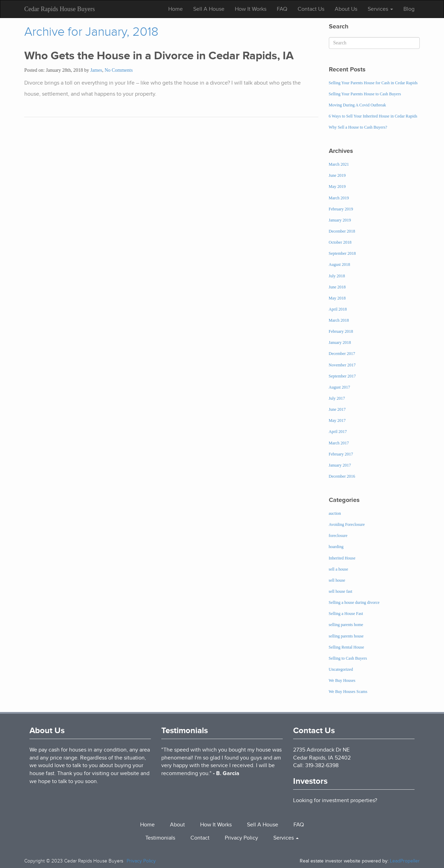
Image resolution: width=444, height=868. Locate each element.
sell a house (339, 569)
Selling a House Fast (346, 614)
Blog (409, 9)
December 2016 (342, 476)
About (177, 825)
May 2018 (337, 298)
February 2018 (341, 331)
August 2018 (340, 264)
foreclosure (338, 536)
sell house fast (341, 591)
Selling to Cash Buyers (348, 658)
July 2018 (337, 276)
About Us (346, 9)
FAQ (282, 9)
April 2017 (338, 432)
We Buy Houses (342, 680)
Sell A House (209, 9)
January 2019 (340, 220)
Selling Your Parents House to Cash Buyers (365, 94)
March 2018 (339, 320)
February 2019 (341, 209)
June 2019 (337, 175)
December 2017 (342, 354)
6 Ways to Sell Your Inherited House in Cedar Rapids (373, 116)
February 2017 (341, 454)
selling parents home (346, 625)
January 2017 (340, 465)
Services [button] (380, 9)
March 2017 (339, 443)
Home (176, 9)
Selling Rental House (347, 647)
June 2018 (337, 287)
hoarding (336, 547)
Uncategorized (341, 669)
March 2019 (339, 198)
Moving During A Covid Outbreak (357, 105)
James (96, 70)
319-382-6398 (322, 765)
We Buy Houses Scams (348, 692)
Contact (200, 838)
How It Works (251, 9)
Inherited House (342, 558)
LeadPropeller (405, 861)
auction (335, 513)
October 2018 (340, 242)
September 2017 (342, 376)
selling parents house (346, 636)
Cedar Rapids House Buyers (59, 9)
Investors (310, 781)
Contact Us (311, 9)
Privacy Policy (241, 838)
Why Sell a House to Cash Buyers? (358, 127)
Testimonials (185, 730)
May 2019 (337, 186)
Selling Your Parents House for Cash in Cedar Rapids (373, 83)
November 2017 (342, 365)
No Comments (118, 70)
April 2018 (338, 309)
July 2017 (337, 398)
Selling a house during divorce (354, 602)
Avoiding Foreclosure (347, 524)
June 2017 (337, 409)
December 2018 (342, 231)
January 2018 (340, 342)
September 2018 (342, 253)
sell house (337, 580)
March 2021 (339, 164)
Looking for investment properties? (335, 800)
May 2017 (337, 420)
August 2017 (340, 387)
